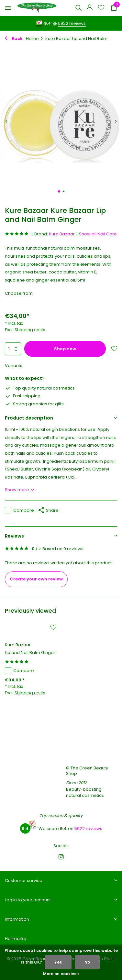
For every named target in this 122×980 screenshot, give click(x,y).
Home (35, 39)
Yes (58, 962)
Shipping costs (30, 330)
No (87, 962)
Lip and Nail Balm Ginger (30, 653)
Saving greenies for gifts (34, 404)
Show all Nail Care (98, 234)
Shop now (65, 349)
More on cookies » (61, 974)
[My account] (89, 8)
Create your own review (36, 579)
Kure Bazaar (62, 234)
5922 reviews (72, 23)
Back (14, 39)
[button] (59, 191)
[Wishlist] (101, 8)
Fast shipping (23, 396)
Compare (19, 510)
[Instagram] (61, 857)
